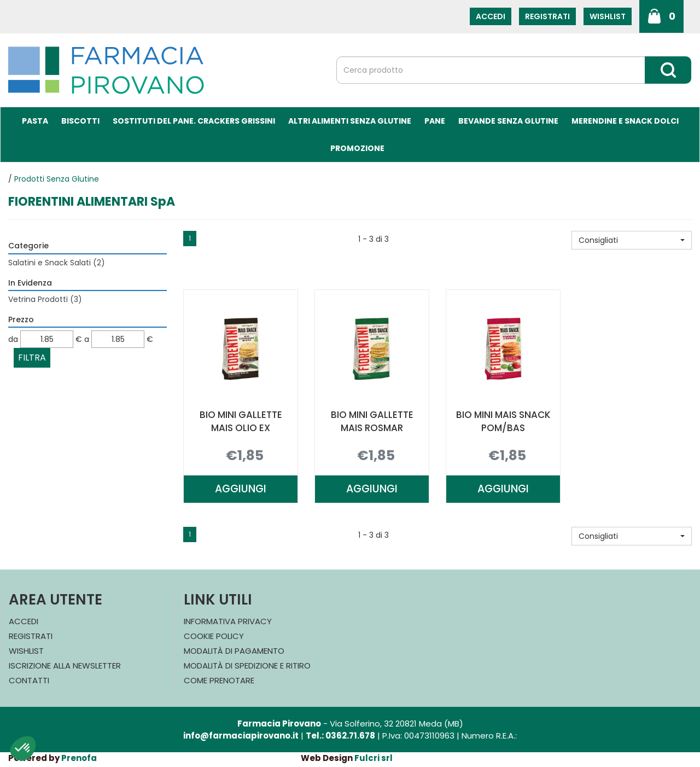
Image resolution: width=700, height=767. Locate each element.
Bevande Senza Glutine (508, 121)
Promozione (357, 148)
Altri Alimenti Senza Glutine (350, 121)
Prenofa (79, 758)
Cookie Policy (214, 636)
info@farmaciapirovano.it (241, 736)
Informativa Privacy (228, 621)
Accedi (491, 16)
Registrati (547, 16)
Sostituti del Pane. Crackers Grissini (194, 121)
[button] (632, 240)
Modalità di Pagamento (234, 651)
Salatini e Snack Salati (57, 263)
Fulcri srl (374, 758)
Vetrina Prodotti (45, 299)
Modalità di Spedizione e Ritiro (247, 666)
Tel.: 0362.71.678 (340, 736)
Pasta (35, 121)
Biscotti (80, 121)
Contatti (29, 680)
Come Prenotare (219, 680)
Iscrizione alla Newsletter (65, 666)
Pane (435, 121)
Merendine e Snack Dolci (625, 121)
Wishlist (608, 16)
